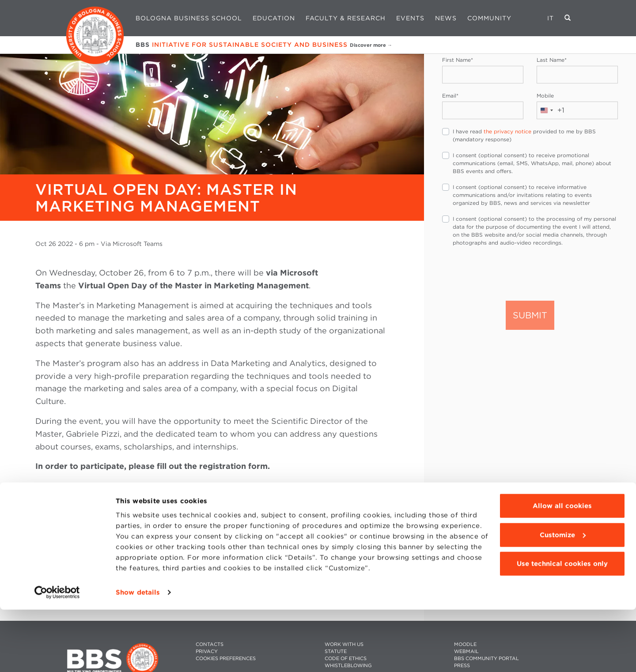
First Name (458, 60)
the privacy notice (507, 131)
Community (489, 18)
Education (274, 18)
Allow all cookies (562, 569)
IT (551, 18)
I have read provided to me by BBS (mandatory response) (524, 135)
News (446, 18)
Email (450, 96)
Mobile (545, 96)
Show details (138, 655)
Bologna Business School (189, 18)
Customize (563, 597)
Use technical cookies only (562, 627)
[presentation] (509, 273)
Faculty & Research (346, 18)
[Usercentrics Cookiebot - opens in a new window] (57, 655)
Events (410, 18)
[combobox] (551, 110)
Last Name (552, 60)
